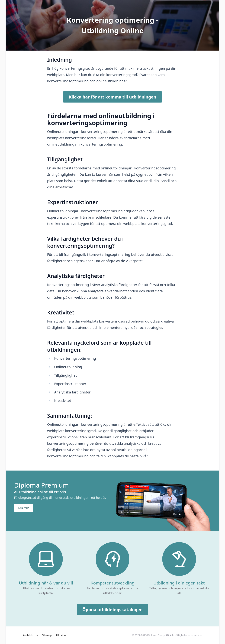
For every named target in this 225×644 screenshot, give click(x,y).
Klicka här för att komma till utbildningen (112, 97)
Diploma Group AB (158, 635)
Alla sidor (61, 635)
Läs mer (24, 508)
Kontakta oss (30, 635)
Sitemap (47, 635)
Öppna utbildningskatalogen (112, 609)
